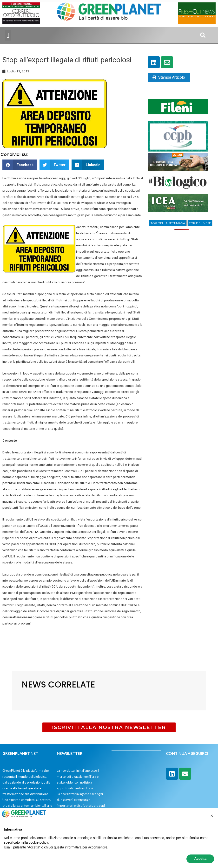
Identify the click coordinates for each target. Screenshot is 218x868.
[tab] (168, 223)
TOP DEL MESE (200, 223)
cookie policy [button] (38, 842)
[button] (8, 35)
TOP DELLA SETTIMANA (168, 223)
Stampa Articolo (169, 77)
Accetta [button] (200, 859)
